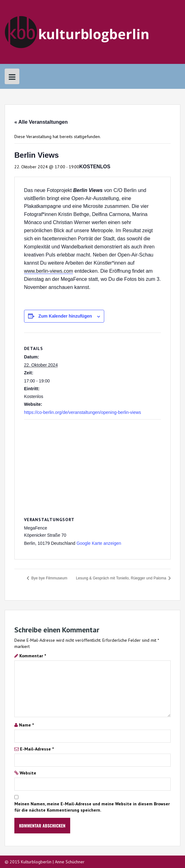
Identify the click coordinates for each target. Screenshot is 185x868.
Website (28, 773)
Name (26, 725)
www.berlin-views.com (49, 271)
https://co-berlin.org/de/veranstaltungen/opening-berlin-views (83, 412)
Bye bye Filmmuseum (49, 578)
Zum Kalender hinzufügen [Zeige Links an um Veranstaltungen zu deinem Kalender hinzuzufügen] (65, 316)
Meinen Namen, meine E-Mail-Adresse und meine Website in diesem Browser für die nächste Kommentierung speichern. (92, 807)
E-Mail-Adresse (37, 749)
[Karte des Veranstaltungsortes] (92, 465)
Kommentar (33, 656)
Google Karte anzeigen (99, 543)
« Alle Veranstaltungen (41, 122)
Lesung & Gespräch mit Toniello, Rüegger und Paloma (122, 578)
